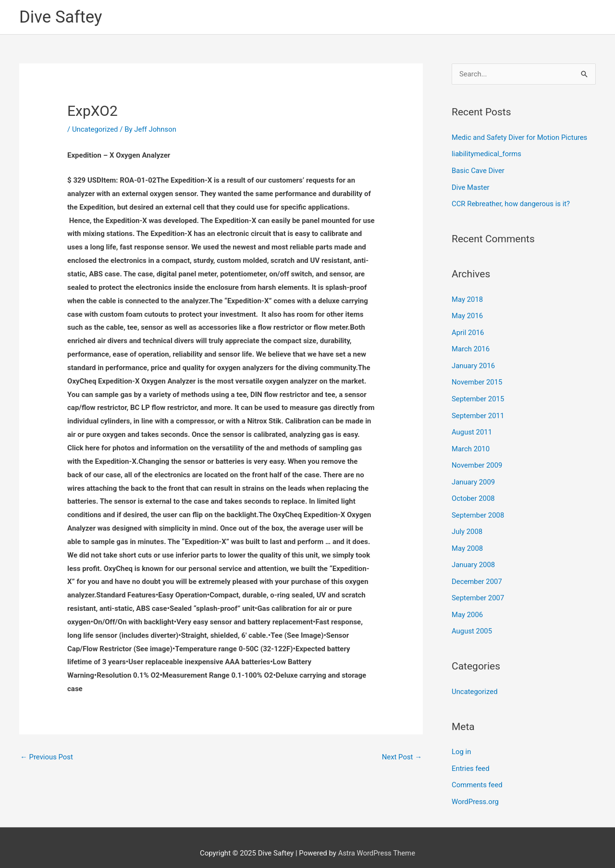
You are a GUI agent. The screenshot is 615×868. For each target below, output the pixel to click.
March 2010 (471, 444)
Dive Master (471, 186)
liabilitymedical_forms (487, 154)
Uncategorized (95, 129)
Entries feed (471, 758)
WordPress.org (475, 791)
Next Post (402, 757)
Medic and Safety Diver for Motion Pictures (520, 138)
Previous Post (47, 757)
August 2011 (472, 428)
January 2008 (474, 558)
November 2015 (477, 379)
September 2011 (478, 411)
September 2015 (478, 395)
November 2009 (477, 460)
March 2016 (471, 347)
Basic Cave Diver (478, 170)
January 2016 (474, 363)
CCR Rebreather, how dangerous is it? (511, 203)
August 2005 (472, 622)
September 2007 (478, 590)
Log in (461, 742)
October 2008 (473, 493)
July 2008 (467, 525)
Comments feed (477, 774)
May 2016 (467, 314)
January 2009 (474, 476)
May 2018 (467, 298)
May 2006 (467, 606)
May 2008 (467, 541)
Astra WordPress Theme (377, 842)
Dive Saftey (61, 17)
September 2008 (478, 508)
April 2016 (468, 330)
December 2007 (477, 573)
